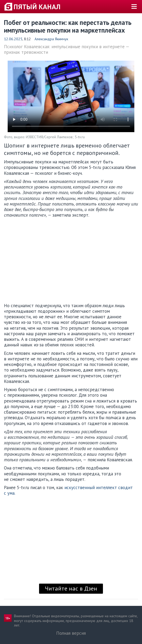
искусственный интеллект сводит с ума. (68, 490)
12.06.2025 (13, 39)
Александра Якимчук (51, 39)
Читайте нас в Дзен (71, 588)
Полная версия (71, 633)
